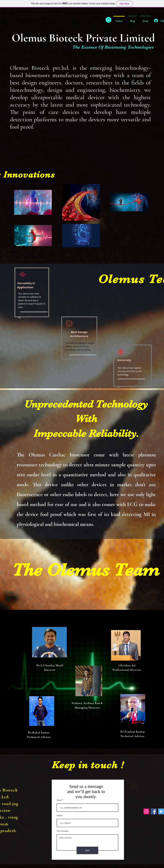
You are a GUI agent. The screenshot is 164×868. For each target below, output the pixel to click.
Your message (63, 831)
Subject (60, 816)
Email (59, 800)
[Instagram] (146, 811)
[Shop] (108, 20)
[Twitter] (161, 811)
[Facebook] (154, 811)
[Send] (87, 850)
